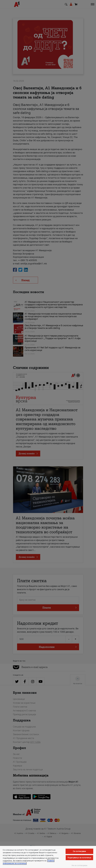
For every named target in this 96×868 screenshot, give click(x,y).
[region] (48, 857)
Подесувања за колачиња (79, 858)
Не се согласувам (79, 865)
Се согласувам (79, 851)
